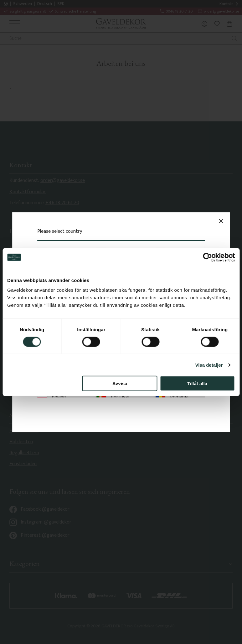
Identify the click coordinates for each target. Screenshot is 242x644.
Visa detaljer (209, 365)
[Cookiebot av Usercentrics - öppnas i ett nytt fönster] (207, 257)
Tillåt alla (197, 383)
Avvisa (120, 383)
